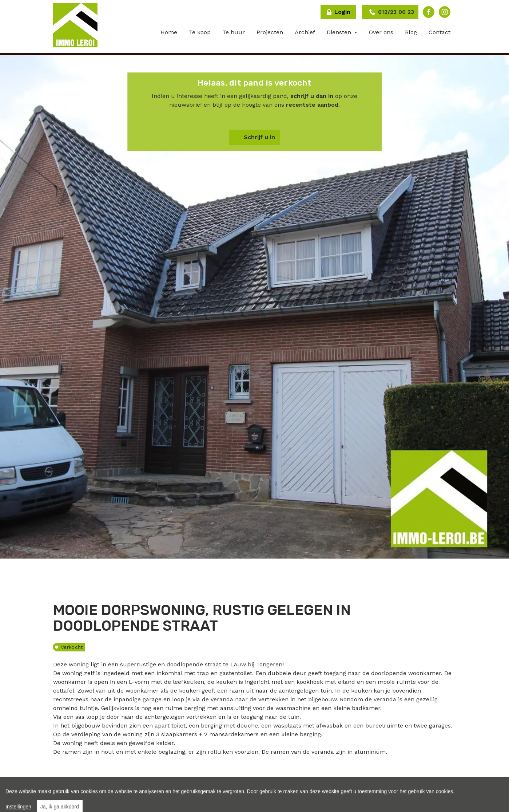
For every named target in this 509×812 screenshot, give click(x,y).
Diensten (340, 32)
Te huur (234, 32)
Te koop (200, 32)
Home (169, 32)
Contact (440, 32)
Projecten (270, 32)
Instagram (445, 12)
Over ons (381, 32)
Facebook (429, 12)
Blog (411, 32)
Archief (305, 32)
